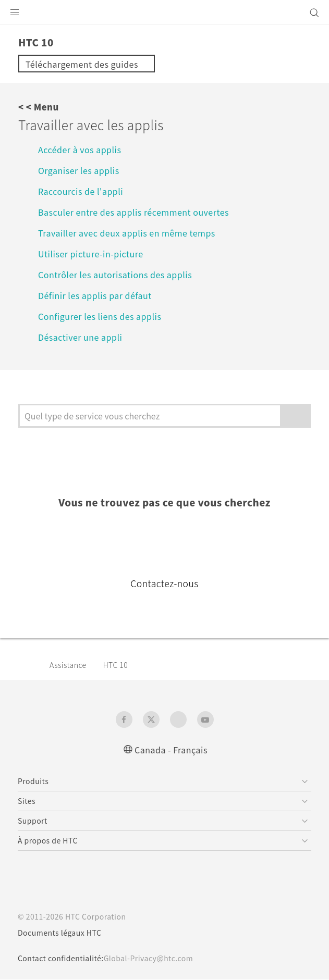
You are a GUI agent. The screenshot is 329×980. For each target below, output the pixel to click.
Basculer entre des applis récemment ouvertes (142, 212)
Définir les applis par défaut (99, 295)
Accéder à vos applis (82, 149)
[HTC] (165, 13)
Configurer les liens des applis (104, 316)
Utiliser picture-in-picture (95, 253)
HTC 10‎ (120, 665)
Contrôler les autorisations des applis (119, 274)
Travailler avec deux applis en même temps (134, 233)
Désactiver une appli (83, 337)
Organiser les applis (81, 170)
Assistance (70, 665)
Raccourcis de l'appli (83, 191)
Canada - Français (171, 749)
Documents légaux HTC (64, 933)
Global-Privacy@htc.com (156, 959)
